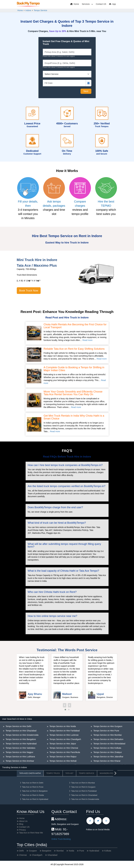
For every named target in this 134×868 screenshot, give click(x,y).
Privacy (23, 830)
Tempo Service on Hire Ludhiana (20, 757)
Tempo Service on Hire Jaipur (63, 744)
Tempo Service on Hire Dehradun (108, 739)
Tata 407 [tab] (69, 773)
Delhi (22, 851)
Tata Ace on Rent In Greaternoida (84, 799)
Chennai (23, 855)
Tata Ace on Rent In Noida (32, 795)
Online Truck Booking (61, 839)
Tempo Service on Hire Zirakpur (107, 752)
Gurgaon (33, 851)
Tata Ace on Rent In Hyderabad (34, 799)
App (112, 4)
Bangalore (47, 851)
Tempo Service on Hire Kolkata (107, 748)
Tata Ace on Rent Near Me (31, 833)
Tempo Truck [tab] (53, 773)
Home (75, 4)
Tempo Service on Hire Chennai (64, 748)
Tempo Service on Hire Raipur (63, 757)
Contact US (101, 4)
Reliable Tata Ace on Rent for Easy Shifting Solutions (74, 349)
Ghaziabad (52, 855)
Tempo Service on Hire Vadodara (20, 748)
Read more (87, 340)
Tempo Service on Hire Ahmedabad (109, 744)
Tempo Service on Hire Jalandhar (108, 757)
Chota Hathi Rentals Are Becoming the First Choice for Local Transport (75, 326)
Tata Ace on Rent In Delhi (32, 783)
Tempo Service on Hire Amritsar (20, 761)
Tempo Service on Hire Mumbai (107, 735)
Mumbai (60, 851)
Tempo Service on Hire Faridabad (64, 731)
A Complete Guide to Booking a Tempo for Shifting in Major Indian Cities (74, 369)
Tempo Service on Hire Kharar (107, 761)
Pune (82, 851)
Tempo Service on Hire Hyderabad (21, 744)
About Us (23, 821)
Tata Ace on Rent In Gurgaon (82, 787)
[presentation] (65, 705)
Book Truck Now (29, 291)
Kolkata (108, 851)
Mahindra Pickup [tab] (108, 773)
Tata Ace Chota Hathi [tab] (30, 773)
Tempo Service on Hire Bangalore (20, 739)
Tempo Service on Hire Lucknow (64, 735)
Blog (21, 824)
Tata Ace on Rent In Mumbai (82, 783)
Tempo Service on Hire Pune (106, 731)
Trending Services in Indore (15, 767)
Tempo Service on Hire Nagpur (19, 752)
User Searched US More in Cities (17, 719)
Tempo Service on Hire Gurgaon (108, 726)
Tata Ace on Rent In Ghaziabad (83, 795)
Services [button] (86, 4)
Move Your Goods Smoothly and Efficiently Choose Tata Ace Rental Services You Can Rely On (73, 393)
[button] (65, 710)
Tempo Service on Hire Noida (62, 726)
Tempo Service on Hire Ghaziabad (21, 731)
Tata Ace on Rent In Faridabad (83, 791)
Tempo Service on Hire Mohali (63, 761)
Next (86, 91)
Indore (28, 10)
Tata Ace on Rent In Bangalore (34, 791)
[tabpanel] (67, 740)
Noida (71, 851)
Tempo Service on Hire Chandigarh (65, 739)
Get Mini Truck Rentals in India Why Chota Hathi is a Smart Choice (74, 417)
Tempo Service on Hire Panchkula (65, 752)
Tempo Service (41, 10)
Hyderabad (94, 851)
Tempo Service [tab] (87, 773)
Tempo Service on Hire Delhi (18, 726)
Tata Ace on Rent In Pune (32, 787)
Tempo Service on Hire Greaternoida (22, 735)
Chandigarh (37, 855)
